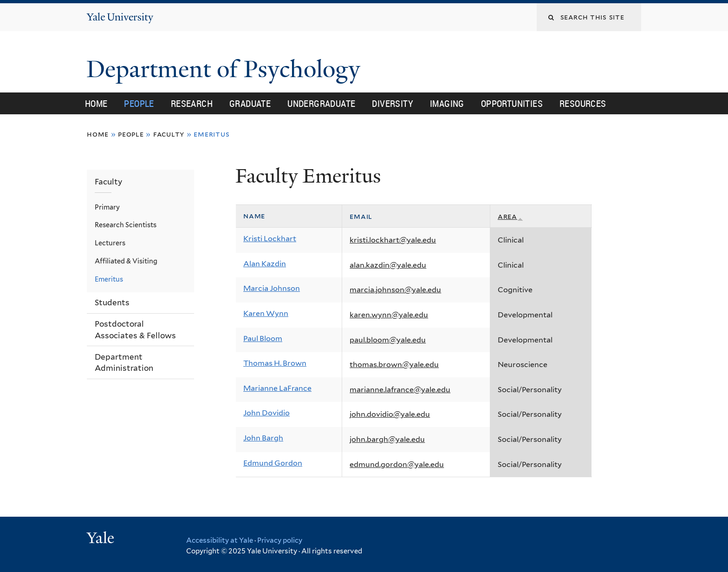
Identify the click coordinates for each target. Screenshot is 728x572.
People (139, 103)
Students (112, 302)
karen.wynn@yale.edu (389, 315)
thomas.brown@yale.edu (394, 365)
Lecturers (110, 243)
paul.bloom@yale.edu (388, 340)
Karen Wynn (266, 313)
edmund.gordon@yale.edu (397, 464)
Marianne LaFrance (277, 388)
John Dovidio (266, 413)
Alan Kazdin (265, 264)
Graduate (250, 103)
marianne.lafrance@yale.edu (400, 390)
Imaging (447, 103)
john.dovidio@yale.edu (390, 414)
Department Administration (124, 363)
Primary (107, 207)
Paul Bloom (263, 339)
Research (192, 103)
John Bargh (263, 438)
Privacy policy (280, 540)
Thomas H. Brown (275, 363)
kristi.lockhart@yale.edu (393, 240)
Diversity (393, 103)
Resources (583, 103)
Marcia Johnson (272, 288)
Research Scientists (126, 225)
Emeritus (109, 279)
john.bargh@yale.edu (387, 439)
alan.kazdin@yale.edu (388, 265)
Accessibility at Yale (220, 540)
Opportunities (512, 103)
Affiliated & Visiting (126, 261)
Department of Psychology (226, 69)
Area (510, 216)
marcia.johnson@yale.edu (395, 290)
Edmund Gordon (273, 463)
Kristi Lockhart (270, 239)
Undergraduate (321, 103)
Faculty (169, 134)
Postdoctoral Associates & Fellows (135, 330)
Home (96, 103)
